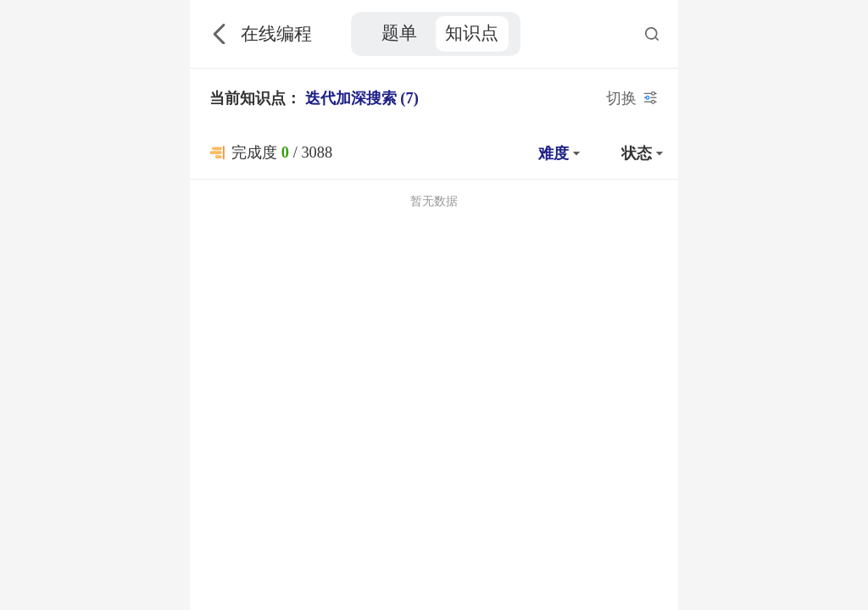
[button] (557, 153)
